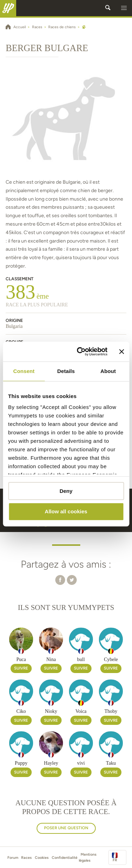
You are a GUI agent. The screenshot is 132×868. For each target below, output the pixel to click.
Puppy (21, 763)
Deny (66, 491)
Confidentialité (65, 858)
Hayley (51, 763)
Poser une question (66, 828)
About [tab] (108, 371)
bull (81, 659)
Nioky (51, 711)
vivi (81, 763)
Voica (81, 711)
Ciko (21, 711)
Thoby (111, 711)
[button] (124, 8)
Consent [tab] (24, 371)
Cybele (111, 659)
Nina (51, 659)
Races (26, 858)
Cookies (42, 858)
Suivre (21, 668)
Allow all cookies (66, 512)
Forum (13, 858)
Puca (21, 659)
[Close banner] (121, 352)
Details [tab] (66, 371)
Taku (111, 763)
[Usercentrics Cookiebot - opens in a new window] (80, 352)
